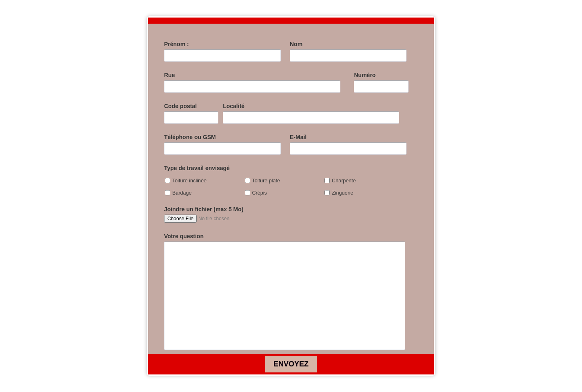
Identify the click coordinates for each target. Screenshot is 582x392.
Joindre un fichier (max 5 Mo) (204, 209)
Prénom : (177, 44)
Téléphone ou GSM (190, 137)
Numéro (365, 75)
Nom (296, 44)
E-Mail (298, 137)
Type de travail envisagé (197, 168)
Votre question (184, 236)
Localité (234, 106)
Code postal (180, 106)
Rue (169, 75)
